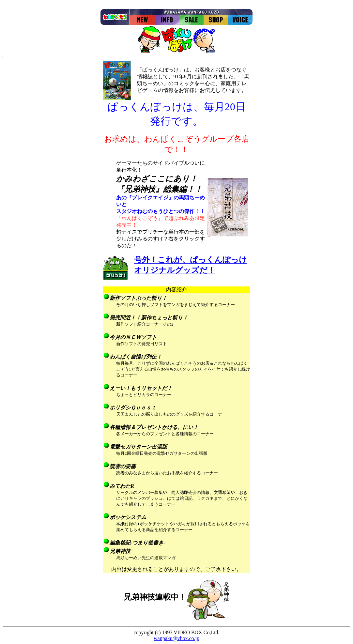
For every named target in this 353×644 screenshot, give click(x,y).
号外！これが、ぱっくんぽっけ (191, 260)
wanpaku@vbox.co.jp (176, 638)
